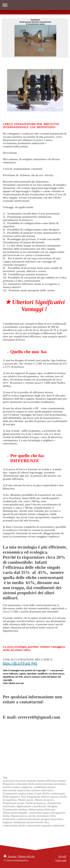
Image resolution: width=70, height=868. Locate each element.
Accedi (62, 856)
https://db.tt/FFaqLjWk (20, 663)
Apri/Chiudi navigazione (35, 5)
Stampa (10, 856)
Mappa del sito (26, 856)
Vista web (61, 860)
